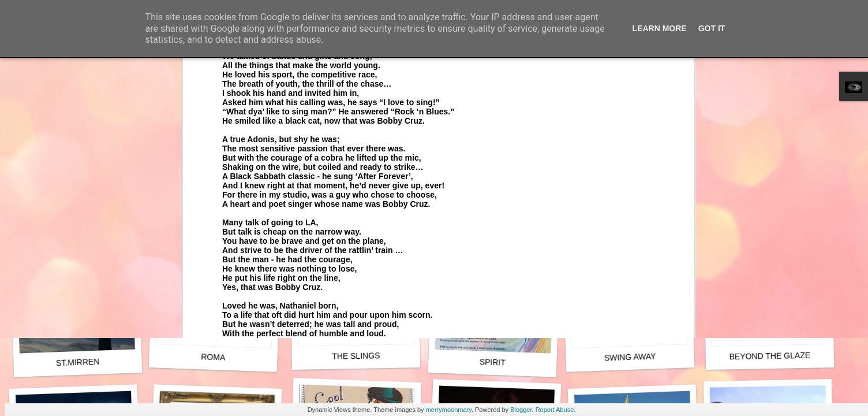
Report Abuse (555, 410)
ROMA (213, 357)
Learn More (660, 28)
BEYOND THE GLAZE (770, 356)
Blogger (521, 410)
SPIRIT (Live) (213, 205)
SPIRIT (493, 362)
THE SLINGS (356, 356)
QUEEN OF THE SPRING (632, 205)
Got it (712, 28)
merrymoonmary (449, 410)
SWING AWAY (630, 357)
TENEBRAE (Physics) (356, 199)
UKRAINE (770, 198)
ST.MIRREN (78, 363)
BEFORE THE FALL (492, 205)
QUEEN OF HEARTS (78, 205)
